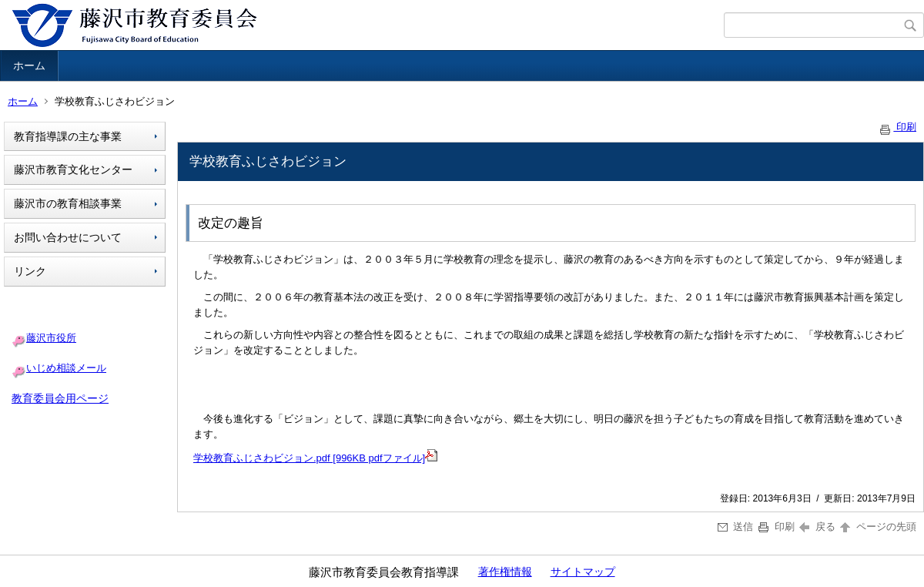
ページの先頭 (877, 527)
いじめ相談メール (66, 368)
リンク (30, 271)
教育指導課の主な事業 (68, 136)
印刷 (897, 127)
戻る (817, 527)
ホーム (29, 65)
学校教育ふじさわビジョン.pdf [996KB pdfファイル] (309, 458)
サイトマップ (583, 572)
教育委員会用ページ (60, 398)
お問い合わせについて (68, 237)
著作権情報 (505, 572)
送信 (736, 527)
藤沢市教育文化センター (73, 169)
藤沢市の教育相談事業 (68, 203)
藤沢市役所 (51, 338)
